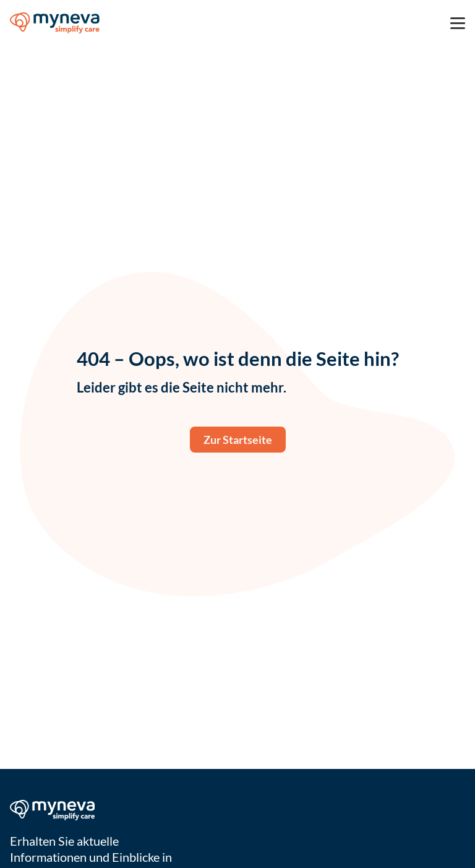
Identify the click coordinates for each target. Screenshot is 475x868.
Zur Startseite (238, 440)
